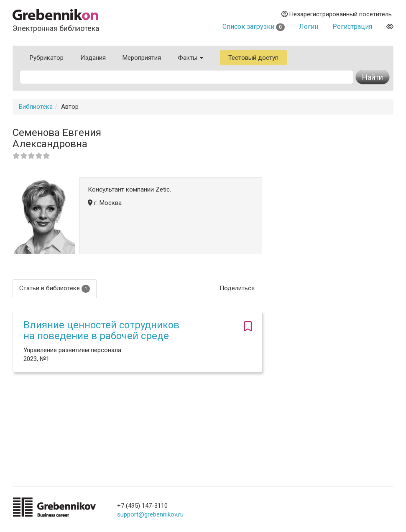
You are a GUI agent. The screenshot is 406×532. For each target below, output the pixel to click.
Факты (190, 58)
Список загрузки (254, 27)
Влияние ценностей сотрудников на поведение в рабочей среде (101, 330)
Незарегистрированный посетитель (337, 14)
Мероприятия (142, 58)
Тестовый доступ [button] (253, 58)
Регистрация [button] (352, 27)
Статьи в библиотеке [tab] (55, 288)
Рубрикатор (47, 58)
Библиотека (36, 107)
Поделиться (237, 288)
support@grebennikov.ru (150, 514)
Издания (93, 58)
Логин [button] (309, 27)
